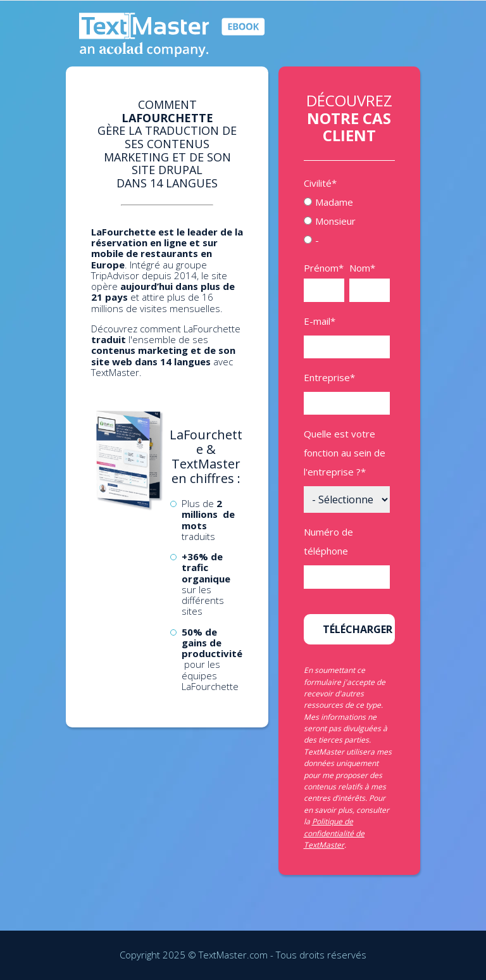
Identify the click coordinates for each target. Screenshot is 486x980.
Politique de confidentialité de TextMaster (334, 833)
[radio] (347, 202)
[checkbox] (347, 221)
